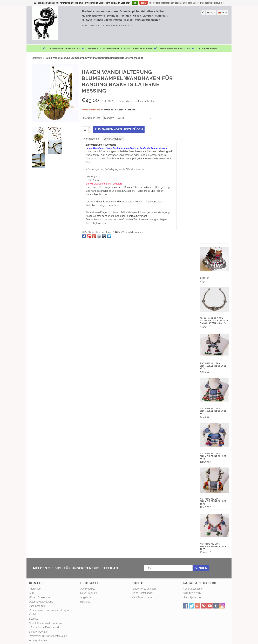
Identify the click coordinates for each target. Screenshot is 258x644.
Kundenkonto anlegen (144, 589)
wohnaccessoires (107, 11)
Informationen (91, 139)
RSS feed (85, 602)
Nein (144, 3)
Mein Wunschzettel (142, 597)
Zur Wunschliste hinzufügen (97, 232)
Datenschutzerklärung (41, 602)
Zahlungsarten (37, 606)
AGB (31, 593)
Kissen (137, 16)
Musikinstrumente (93, 16)
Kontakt (33, 614)
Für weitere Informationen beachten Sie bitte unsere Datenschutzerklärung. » (186, 3)
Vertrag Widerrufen (148, 20)
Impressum (35, 589)
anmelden (87, 26)
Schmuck (113, 16)
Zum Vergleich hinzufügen (129, 232)
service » (128, 26)
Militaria (87, 20)
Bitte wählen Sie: (91, 118)
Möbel (160, 11)
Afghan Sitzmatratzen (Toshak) (114, 20)
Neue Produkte (89, 593)
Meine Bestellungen (142, 593)
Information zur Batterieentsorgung (48, 636)
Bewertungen (113, 139)
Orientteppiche (130, 11)
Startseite (88, 11)
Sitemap (34, 619)
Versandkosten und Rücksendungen (49, 610)
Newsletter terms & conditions (45, 623)
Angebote (86, 597)
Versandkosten (147, 101)
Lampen (148, 16)
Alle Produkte (88, 589)
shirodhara (148, 11)
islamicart (161, 16)
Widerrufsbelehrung (40, 597)
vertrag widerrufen (39, 640)
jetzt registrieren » (111, 26)
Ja (135, 3)
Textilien (126, 16)
